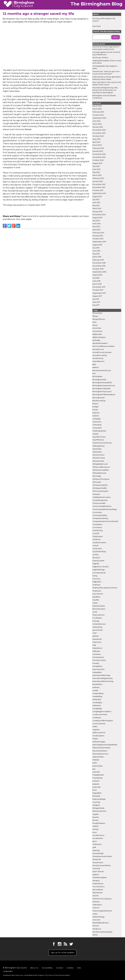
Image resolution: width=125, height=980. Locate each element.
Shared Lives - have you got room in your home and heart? (106, 73)
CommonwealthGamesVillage (105, 509)
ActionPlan (97, 328)
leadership (97, 700)
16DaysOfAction (99, 319)
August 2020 (97, 218)
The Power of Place (100, 58)
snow (95, 832)
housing (96, 663)
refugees (96, 805)
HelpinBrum (97, 648)
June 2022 (96, 169)
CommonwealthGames (102, 506)
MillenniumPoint (99, 733)
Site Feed (96, 26)
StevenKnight (98, 854)
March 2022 (97, 175)
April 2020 (96, 230)
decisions (96, 558)
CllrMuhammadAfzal (101, 470)
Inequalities (97, 672)
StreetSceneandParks (102, 866)
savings (95, 829)
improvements (98, 669)
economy (96, 579)
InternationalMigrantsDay (103, 678)
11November (97, 313)
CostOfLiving (98, 531)
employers (97, 591)
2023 (94, 322)
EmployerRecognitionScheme (105, 588)
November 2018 (99, 266)
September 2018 (99, 272)
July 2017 (96, 299)
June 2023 (97, 139)
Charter (96, 434)
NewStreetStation (100, 751)
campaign (97, 419)
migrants (96, 730)
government (98, 630)
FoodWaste (97, 618)
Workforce (97, 929)
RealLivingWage (99, 799)
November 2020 (99, 215)
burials (95, 410)
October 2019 (98, 239)
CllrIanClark (97, 449)
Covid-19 (96, 534)
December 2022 (99, 154)
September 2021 (99, 193)
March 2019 (97, 257)
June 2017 (96, 302)
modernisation (98, 736)
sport (95, 841)
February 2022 (98, 178)
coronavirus (97, 527)
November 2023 (99, 133)
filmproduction (99, 615)
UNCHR (95, 896)
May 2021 (96, 206)
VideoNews (97, 905)
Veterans (96, 902)
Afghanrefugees (99, 337)
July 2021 (96, 199)
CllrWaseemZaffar (100, 488)
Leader (95, 690)
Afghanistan (97, 334)
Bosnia (95, 404)
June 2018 (96, 281)
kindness (96, 687)
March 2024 (97, 124)
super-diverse (98, 872)
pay (94, 769)
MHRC (95, 727)
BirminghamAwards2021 (102, 383)
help (94, 645)
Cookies (70, 969)
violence (96, 908)
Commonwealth (99, 503)
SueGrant (96, 869)
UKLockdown (98, 890)
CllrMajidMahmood (100, 464)
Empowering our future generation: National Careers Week (107, 78)
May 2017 (96, 305)
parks (95, 763)
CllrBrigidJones (99, 446)
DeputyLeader (98, 561)
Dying (95, 576)
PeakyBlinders (98, 775)
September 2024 (99, 118)
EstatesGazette (99, 606)
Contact (59, 969)
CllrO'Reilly (97, 476)
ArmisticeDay (98, 358)
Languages (89, 969)
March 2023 (97, 145)
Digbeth (96, 564)
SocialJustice (98, 838)
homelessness (98, 657)
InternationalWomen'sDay (103, 681)
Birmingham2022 (99, 380)
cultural (95, 546)
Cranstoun (97, 540)
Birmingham (97, 377)
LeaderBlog (97, 697)
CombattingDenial (100, 500)
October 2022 (98, 160)
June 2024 (97, 121)
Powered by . (13, 973)
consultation (97, 524)
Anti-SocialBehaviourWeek (103, 346)
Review (95, 820)
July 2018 (96, 278)
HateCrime (97, 642)
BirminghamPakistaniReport (104, 395)
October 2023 (98, 136)
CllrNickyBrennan (99, 473)
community (97, 512)
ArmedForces (98, 349)
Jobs (79, 969)
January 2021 (97, 212)
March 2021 (97, 209)
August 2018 (97, 275)
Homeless (97, 654)
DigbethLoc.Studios (101, 567)
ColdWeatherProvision (102, 497)
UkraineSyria (97, 893)
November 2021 (99, 188)
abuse (95, 325)
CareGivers (97, 422)
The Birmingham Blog (96, 4)
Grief (94, 633)
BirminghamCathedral (101, 389)
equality (96, 600)
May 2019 (96, 254)
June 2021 (96, 203)
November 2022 (99, 157)
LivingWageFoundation (102, 712)
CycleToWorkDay (99, 552)
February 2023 (98, 148)
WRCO (95, 935)
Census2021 (97, 428)
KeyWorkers (97, 684)
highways (96, 651)
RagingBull (97, 793)
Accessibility (47, 969)
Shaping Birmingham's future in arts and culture (107, 62)
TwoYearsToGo (99, 887)
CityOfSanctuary (99, 437)
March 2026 (97, 106)
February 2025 (98, 112)
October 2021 (98, 190)
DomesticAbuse (99, 573)
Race (95, 790)
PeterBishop (98, 778)
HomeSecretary (99, 660)
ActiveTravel (97, 331)
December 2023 (99, 130)
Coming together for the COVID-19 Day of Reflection (106, 53)
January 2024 (98, 127)
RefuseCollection (99, 811)
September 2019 (99, 242)
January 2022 (98, 181)
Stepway (96, 850)
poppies (96, 784)
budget (96, 407)
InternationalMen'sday (101, 675)
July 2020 (96, 221)
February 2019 (98, 260)
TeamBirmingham (100, 878)
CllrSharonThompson (101, 479)
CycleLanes (97, 549)
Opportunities (98, 757)
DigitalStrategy (99, 570)
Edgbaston (97, 582)
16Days (95, 316)
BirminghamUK (99, 398)
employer (96, 585)
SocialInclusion (98, 835)
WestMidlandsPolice (101, 923)
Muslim (95, 739)
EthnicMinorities (99, 609)
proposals (96, 787)
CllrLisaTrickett (98, 461)
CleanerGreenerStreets (102, 443)
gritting (95, 636)
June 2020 (97, 224)
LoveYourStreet (99, 724)
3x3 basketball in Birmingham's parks (105, 67)
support (96, 875)
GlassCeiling (97, 627)
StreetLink (97, 860)
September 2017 (99, 293)
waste (95, 914)
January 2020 (98, 236)
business (96, 413)
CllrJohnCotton (98, 455)
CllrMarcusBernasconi (101, 467)
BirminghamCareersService (104, 386)
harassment (97, 639)
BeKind (95, 367)
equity (95, 603)
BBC (94, 364)
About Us (34, 969)
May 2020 (96, 227)
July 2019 (96, 248)
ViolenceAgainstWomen (102, 911)
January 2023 (98, 151)
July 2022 (96, 166)
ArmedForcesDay (100, 355)
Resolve (96, 817)
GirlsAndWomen (99, 624)
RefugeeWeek (98, 808)
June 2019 (96, 251)
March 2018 (97, 284)
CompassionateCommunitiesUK (105, 521)
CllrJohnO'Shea (99, 458)
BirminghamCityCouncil (102, 392)
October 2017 (98, 290)
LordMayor (97, 718)
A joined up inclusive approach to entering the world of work (106, 48)
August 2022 (97, 163)
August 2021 (97, 196)
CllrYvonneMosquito (100, 491)
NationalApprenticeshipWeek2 (105, 745)
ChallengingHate (99, 431)
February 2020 (98, 233)
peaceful (96, 772)
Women (96, 926)
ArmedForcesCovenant (102, 352)
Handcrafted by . (45, 973)
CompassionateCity (100, 518)
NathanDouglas (99, 742)
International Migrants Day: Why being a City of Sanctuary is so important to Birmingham (105, 90)
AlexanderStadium (100, 343)
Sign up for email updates (62, 953)
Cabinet (96, 416)
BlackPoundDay (99, 401)
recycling (96, 802)
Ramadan (96, 796)
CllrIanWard (97, 452)
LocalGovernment (100, 715)
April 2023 (96, 142)
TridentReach (98, 884)
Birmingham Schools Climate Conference (104, 97)
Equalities (96, 597)
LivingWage (97, 709)
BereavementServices (102, 371)
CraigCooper (98, 537)
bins (94, 374)
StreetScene (98, 863)
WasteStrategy (99, 917)
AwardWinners (98, 361)
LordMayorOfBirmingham (103, 721)
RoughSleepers (99, 823)
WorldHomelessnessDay (102, 932)
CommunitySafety (100, 515)
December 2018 (99, 263)
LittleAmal (97, 706)
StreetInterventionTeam (102, 857)
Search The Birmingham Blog (106, 32)
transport (96, 881)
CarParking (97, 425)
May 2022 (96, 172)
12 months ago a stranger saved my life (38, 14)
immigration (97, 666)
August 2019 (97, 245)
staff (94, 847)
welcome (96, 920)
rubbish (95, 826)
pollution (96, 781)
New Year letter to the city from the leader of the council (107, 83)
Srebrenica (97, 844)
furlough (96, 621)
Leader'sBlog (98, 694)
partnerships (98, 766)
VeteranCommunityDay (102, 899)
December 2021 (99, 184)
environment (98, 594)
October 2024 (98, 115)
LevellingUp (97, 703)
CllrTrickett (97, 482)
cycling (95, 555)
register (96, 814)
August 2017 (97, 296)
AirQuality (96, 340)
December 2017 (99, 287)
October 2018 (98, 269)
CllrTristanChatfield (100, 485)
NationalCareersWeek (101, 748)
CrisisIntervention (99, 543)
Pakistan (96, 760)
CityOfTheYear (98, 440)
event (95, 612)
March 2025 (97, 109)
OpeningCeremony (100, 754)
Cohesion (96, 494)
